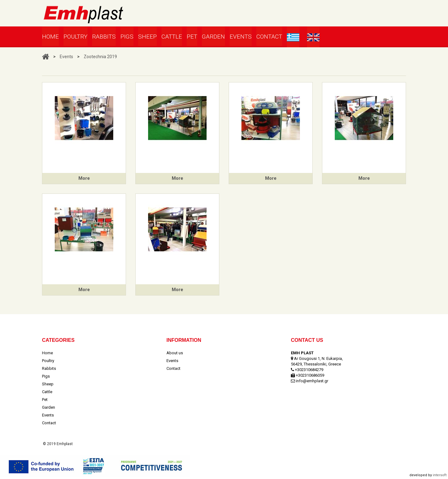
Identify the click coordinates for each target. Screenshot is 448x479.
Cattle (172, 37)
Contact (269, 37)
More (84, 178)
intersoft (440, 475)
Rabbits (104, 37)
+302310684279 (309, 370)
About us (175, 353)
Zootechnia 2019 (100, 57)
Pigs (127, 37)
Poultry (75, 37)
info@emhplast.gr (312, 381)
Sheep (147, 37)
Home (50, 37)
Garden (213, 37)
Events (241, 37)
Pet (192, 37)
